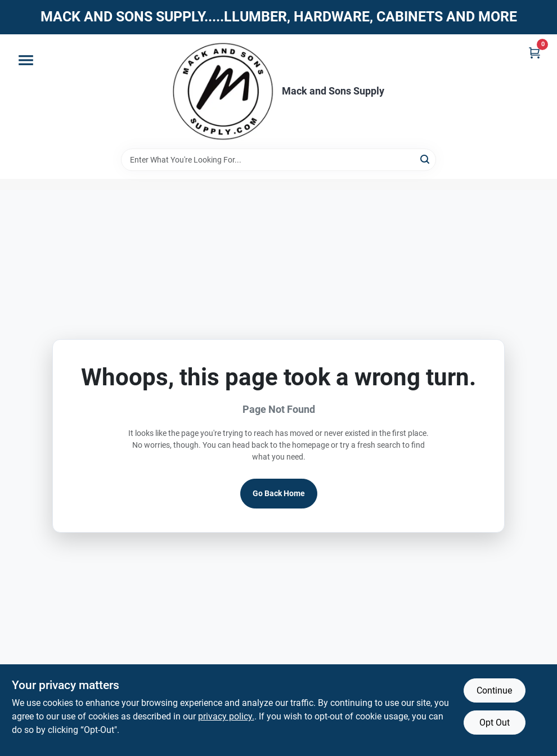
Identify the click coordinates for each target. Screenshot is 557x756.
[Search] (426, 159)
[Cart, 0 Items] (534, 53)
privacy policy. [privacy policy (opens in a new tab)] (226, 716)
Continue (494, 690)
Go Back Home (279, 493)
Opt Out (495, 723)
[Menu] (26, 60)
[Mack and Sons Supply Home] (223, 91)
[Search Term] (278, 160)
